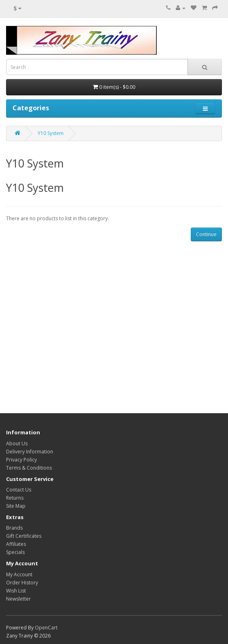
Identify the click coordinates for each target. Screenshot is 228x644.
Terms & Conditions (29, 468)
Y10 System (51, 133)
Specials (15, 552)
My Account (19, 574)
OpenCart (46, 628)
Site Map (16, 506)
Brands (14, 528)
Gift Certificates (24, 536)
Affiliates (16, 544)
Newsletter (18, 599)
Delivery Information (30, 452)
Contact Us (19, 490)
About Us (17, 443)
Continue (206, 234)
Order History (22, 583)
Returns (15, 498)
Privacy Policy (21, 460)
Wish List (16, 591)
